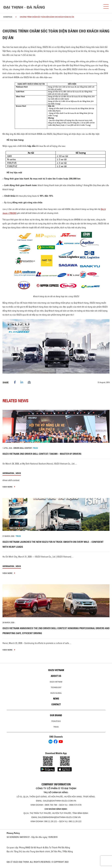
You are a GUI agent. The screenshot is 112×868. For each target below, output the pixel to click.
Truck (56, 727)
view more (9, 487)
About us (56, 676)
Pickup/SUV (56, 721)
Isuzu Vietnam (56, 670)
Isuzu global (56, 693)
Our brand (56, 715)
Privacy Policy (13, 833)
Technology (56, 687)
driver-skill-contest (23, 448)
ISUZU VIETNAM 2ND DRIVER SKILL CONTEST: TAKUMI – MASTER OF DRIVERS (42, 454)
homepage (8, 17)
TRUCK (35, 448)
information (8, 473)
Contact (56, 704)
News (18, 473)
